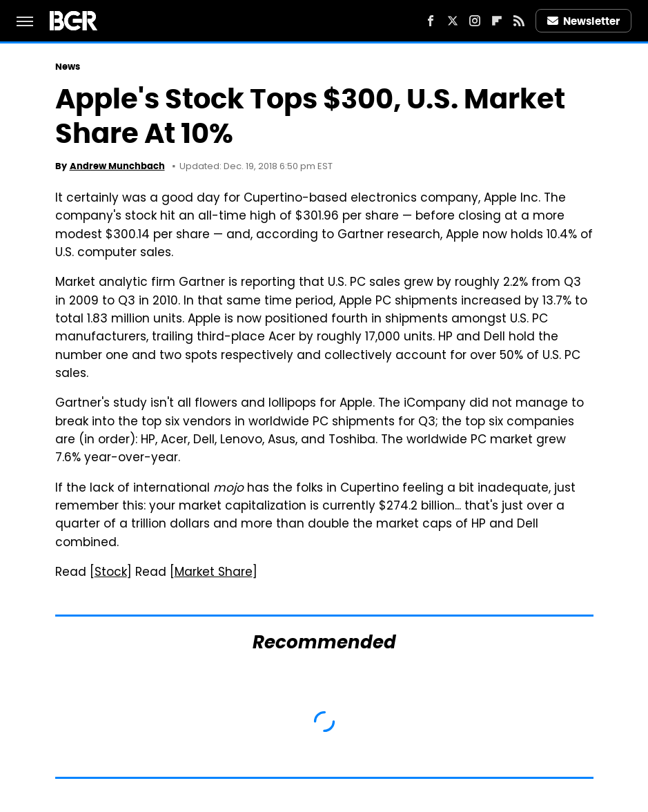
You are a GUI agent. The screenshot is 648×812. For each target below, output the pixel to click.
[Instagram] (475, 21)
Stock (111, 573)
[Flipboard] (497, 21)
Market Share (214, 573)
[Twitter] (453, 21)
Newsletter (584, 21)
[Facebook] (431, 21)
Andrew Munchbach (117, 166)
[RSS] (519, 21)
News (68, 67)
